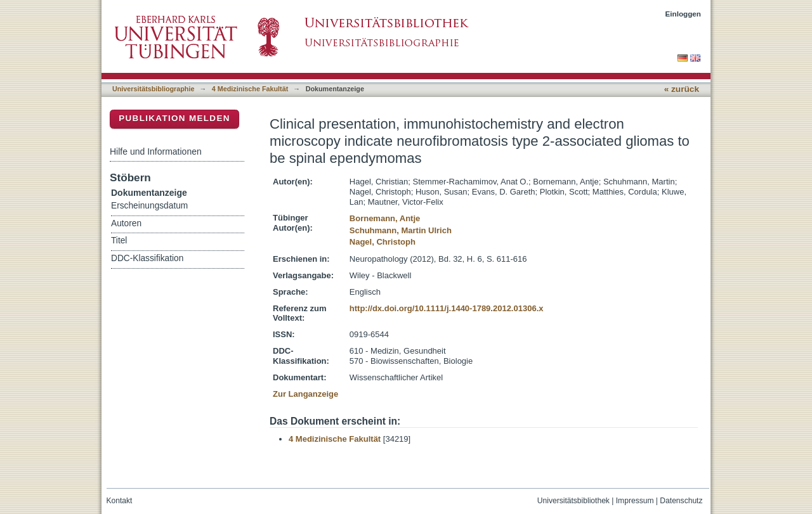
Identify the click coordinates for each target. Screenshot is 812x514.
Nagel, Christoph (383, 242)
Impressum (635, 501)
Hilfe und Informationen (156, 151)
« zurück (682, 89)
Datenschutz (681, 501)
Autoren (126, 223)
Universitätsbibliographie (153, 89)
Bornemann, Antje (385, 218)
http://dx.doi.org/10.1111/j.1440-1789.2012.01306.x (447, 308)
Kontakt (120, 501)
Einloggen (684, 14)
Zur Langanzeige (305, 394)
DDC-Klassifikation (147, 258)
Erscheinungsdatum (149, 206)
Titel (119, 241)
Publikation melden (174, 118)
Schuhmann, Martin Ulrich (401, 230)
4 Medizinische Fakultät (250, 89)
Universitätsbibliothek (573, 501)
